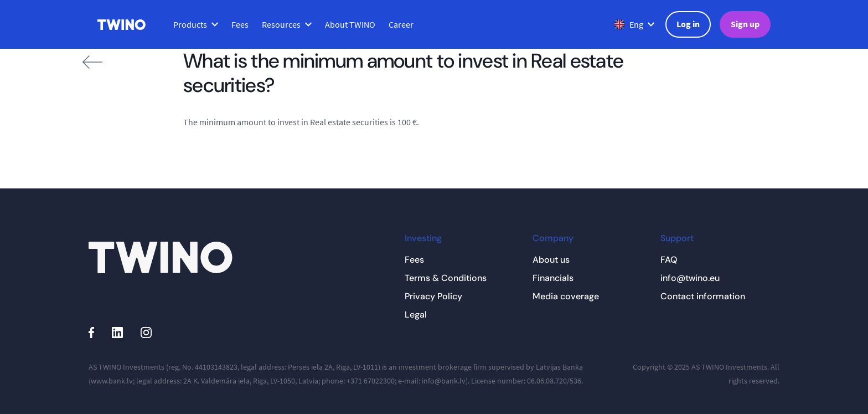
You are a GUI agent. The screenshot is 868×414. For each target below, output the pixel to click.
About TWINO (350, 24)
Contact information (703, 296)
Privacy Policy (433, 296)
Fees (240, 24)
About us (551, 260)
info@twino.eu (690, 278)
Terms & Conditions (446, 278)
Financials (553, 278)
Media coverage (566, 296)
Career (401, 24)
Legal (416, 315)
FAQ (669, 260)
